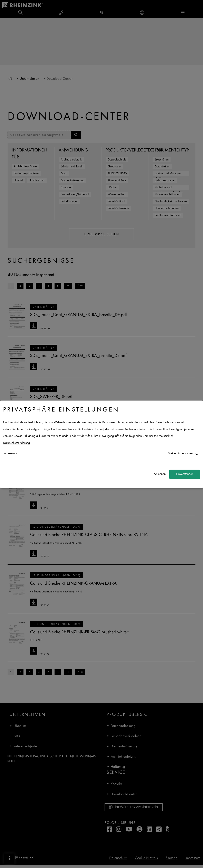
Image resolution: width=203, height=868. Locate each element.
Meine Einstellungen (180, 454)
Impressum (10, 454)
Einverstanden (185, 474)
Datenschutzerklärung (16, 443)
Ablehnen (160, 474)
